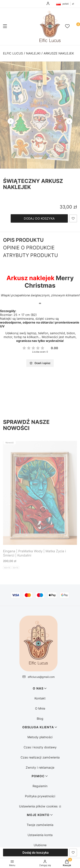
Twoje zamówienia (40, 825)
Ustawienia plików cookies (39, 806)
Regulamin (40, 786)
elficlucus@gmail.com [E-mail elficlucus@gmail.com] (41, 677)
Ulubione (40, 845)
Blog (40, 719)
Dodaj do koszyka (39, 218)
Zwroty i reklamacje (40, 767)
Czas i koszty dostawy (40, 747)
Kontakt (40, 698)
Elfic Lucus (13, 53)
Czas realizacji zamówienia (40, 757)
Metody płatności (40, 737)
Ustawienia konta (40, 835)
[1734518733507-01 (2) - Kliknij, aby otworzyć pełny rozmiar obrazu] (40, 115)
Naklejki (33, 53)
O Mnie (40, 708)
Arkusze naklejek (59, 53)
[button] (5, 27)
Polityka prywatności (40, 796)
